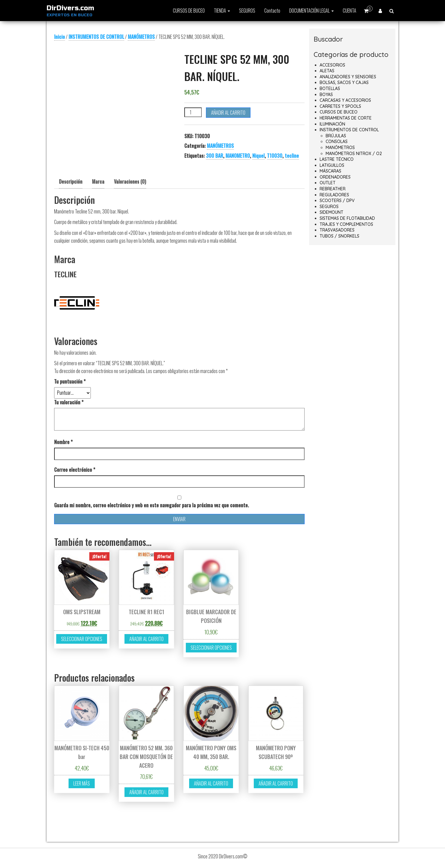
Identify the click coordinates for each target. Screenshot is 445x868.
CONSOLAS (337, 142)
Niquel (258, 156)
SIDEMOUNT (331, 212)
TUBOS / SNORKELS (339, 236)
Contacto (272, 11)
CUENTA (350, 11)
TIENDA (222, 11)
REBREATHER (333, 189)
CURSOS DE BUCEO (189, 11)
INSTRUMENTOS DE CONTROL (96, 37)
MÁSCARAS (330, 171)
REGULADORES (334, 195)
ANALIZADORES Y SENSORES (348, 77)
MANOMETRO (238, 156)
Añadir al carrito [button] (146, 639)
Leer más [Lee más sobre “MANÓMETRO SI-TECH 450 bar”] (82, 783)
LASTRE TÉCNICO (337, 159)
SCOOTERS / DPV (337, 201)
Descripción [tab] (71, 182)
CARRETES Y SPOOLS (340, 106)
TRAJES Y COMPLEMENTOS (346, 224)
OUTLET (328, 183)
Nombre (63, 442)
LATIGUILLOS (332, 165)
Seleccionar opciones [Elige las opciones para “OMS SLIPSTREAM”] (82, 639)
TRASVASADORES (337, 230)
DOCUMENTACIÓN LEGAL (311, 11)
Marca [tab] (98, 182)
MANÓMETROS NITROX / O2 (354, 154)
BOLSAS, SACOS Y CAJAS (344, 82)
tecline (292, 156)
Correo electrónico (75, 470)
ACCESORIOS (332, 65)
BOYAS (326, 95)
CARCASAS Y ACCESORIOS (345, 100)
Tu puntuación (70, 381)
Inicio (60, 37)
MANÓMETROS (141, 37)
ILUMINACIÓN (332, 124)
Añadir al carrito (228, 113)
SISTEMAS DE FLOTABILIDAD (347, 218)
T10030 (275, 156)
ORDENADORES (335, 177)
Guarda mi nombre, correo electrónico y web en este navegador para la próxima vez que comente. (152, 505)
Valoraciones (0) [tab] (130, 182)
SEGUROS (247, 11)
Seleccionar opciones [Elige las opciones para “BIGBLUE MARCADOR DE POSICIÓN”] (211, 648)
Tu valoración (69, 402)
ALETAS (327, 71)
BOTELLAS (330, 89)
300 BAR (215, 156)
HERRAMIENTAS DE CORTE (346, 118)
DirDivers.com (70, 8)
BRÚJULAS (336, 136)
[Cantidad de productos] (193, 112)
